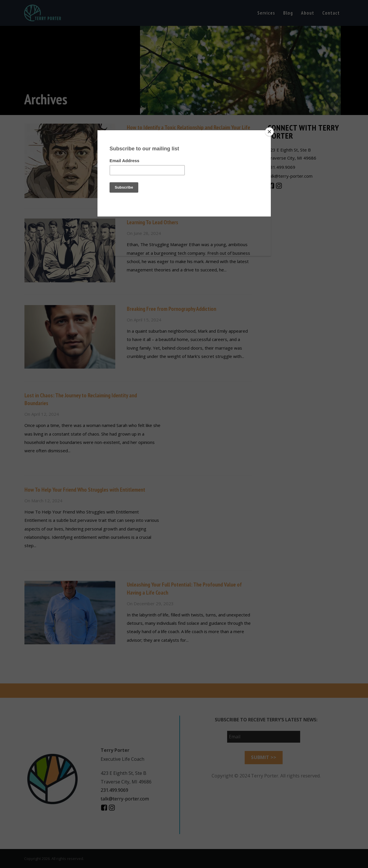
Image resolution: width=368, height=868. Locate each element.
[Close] (269, 132)
